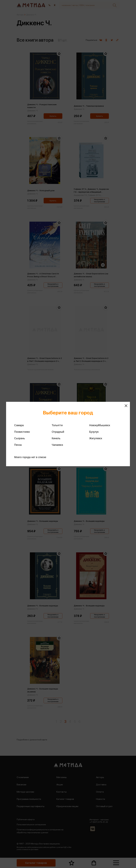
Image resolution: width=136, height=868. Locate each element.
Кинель (56, 438)
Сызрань (20, 438)
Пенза (18, 445)
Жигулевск (96, 438)
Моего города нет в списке (30, 457)
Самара (19, 425)
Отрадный (58, 432)
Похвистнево (22, 432)
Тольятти (57, 425)
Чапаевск (57, 445)
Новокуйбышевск (100, 425)
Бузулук (94, 432)
